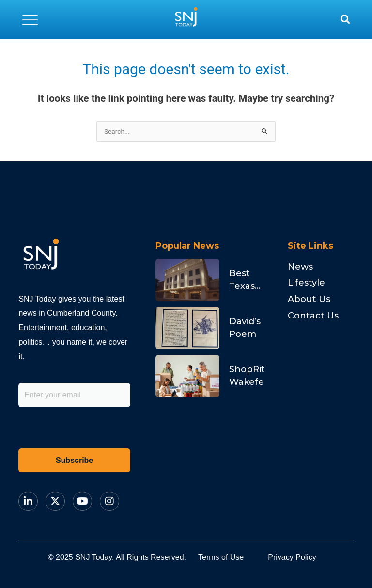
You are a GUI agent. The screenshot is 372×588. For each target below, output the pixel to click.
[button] (30, 19)
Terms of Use (221, 557)
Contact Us (313, 316)
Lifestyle (306, 283)
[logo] (186, 19)
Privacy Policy (292, 557)
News (300, 267)
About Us (309, 299)
